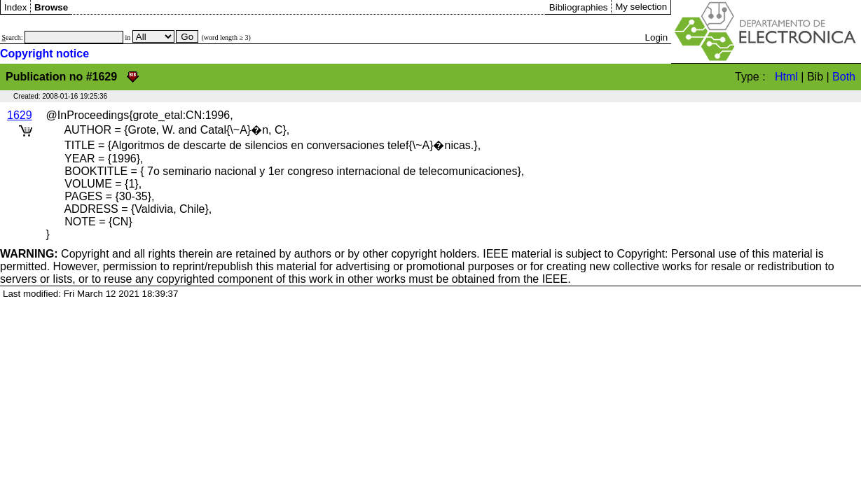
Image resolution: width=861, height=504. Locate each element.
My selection (641, 7)
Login (657, 37)
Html (786, 77)
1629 (20, 115)
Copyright (55, 254)
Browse (51, 7)
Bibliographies (579, 7)
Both (844, 77)
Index (16, 7)
